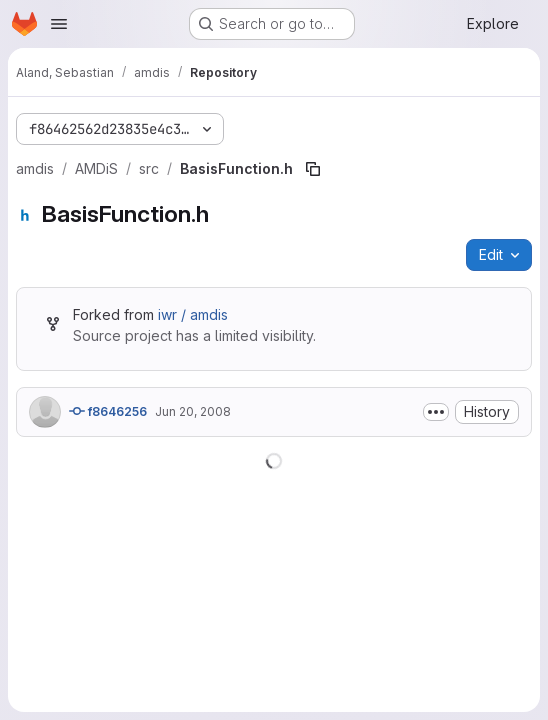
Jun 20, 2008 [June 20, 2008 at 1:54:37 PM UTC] (193, 411)
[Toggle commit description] (436, 412)
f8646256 (108, 411)
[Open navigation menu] (59, 24)
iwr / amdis (193, 314)
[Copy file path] (313, 169)
